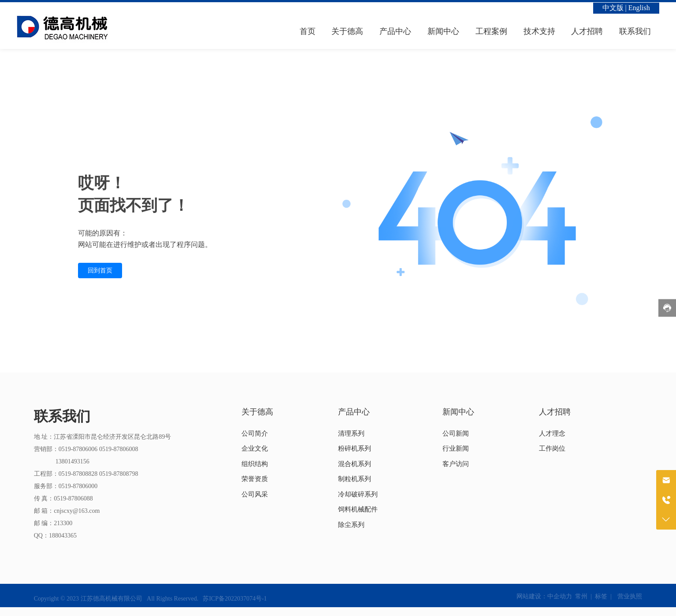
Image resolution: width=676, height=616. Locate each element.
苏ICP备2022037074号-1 (235, 599)
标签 (601, 596)
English (639, 8)
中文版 (613, 8)
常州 (581, 596)
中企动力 (560, 596)
